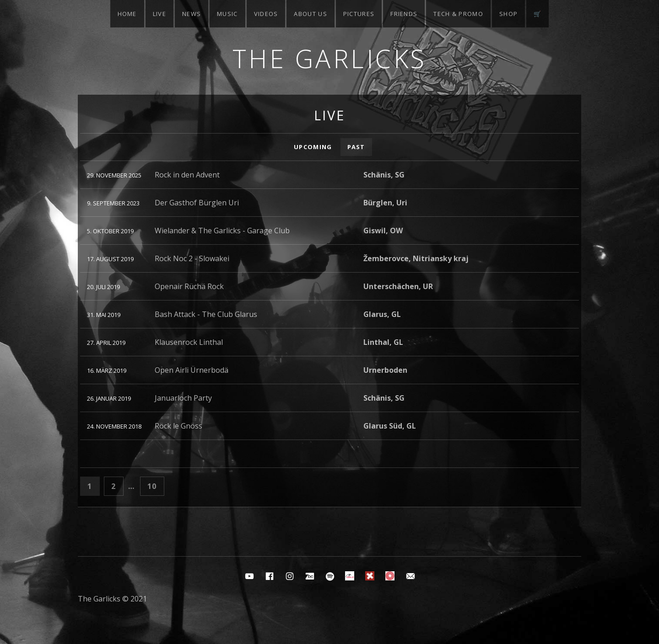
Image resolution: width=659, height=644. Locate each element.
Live (159, 14)
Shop (508, 14)
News (192, 14)
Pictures (359, 14)
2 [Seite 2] (117, 486)
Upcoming (313, 147)
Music (227, 14)
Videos (266, 14)
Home (127, 14)
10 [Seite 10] (155, 486)
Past (356, 147)
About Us (310, 14)
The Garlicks (330, 58)
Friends (404, 14)
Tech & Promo (458, 14)
